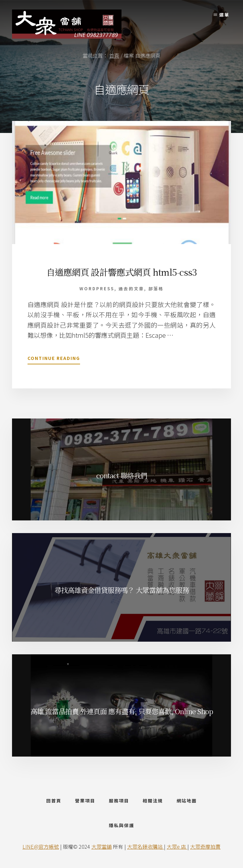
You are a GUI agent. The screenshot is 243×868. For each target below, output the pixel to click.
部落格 (156, 289)
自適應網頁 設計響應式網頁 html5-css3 (121, 272)
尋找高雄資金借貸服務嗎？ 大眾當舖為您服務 (122, 590)
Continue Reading (54, 359)
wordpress (97, 289)
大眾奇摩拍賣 (205, 846)
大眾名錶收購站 (146, 846)
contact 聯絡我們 (122, 475)
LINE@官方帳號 (41, 846)
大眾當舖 (102, 846)
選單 (224, 15)
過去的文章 (131, 289)
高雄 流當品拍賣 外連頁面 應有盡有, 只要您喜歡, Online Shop (122, 711)
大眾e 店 (177, 846)
